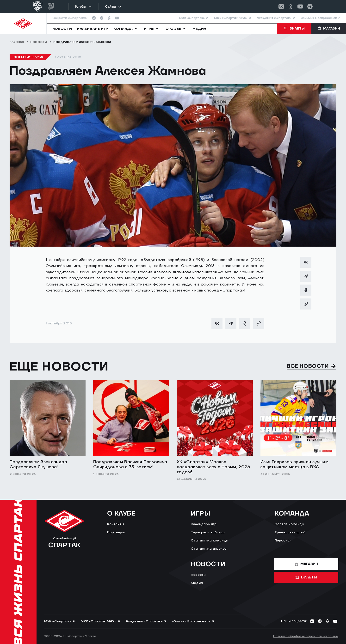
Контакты (116, 524)
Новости (39, 42)
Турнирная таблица (208, 532)
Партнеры (116, 532)
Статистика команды (210, 541)
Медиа (197, 583)
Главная (17, 42)
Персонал (283, 541)
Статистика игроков (209, 549)
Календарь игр (204, 524)
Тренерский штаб (290, 532)
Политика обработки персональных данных (306, 636)
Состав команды (289, 524)
